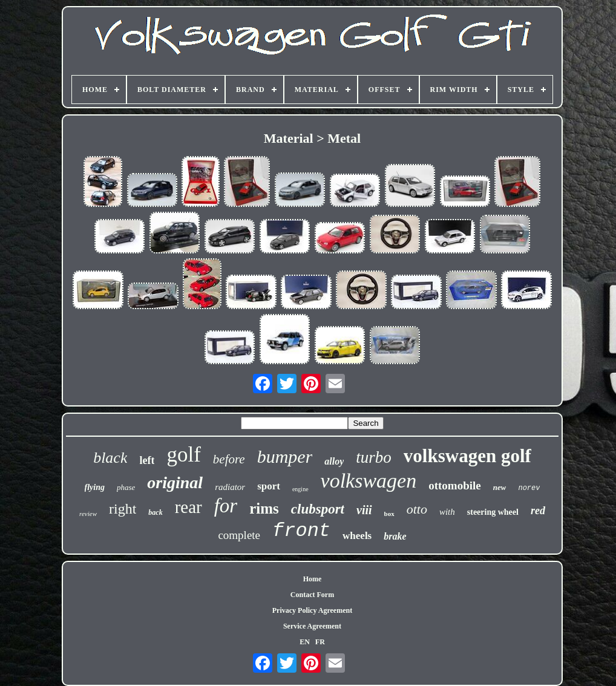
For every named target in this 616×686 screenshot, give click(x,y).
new (500, 487)
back (155, 512)
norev (529, 488)
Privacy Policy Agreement (312, 610)
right (123, 509)
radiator (230, 487)
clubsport (318, 509)
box (389, 514)
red (538, 511)
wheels (357, 536)
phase (126, 487)
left (147, 460)
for (226, 506)
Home (313, 579)
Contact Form (312, 595)
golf (183, 455)
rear (188, 507)
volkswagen (369, 481)
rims (264, 508)
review (88, 514)
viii (364, 510)
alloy (334, 461)
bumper (285, 456)
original (175, 482)
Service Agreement (312, 626)
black (110, 458)
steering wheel (493, 512)
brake (395, 536)
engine (300, 489)
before (229, 459)
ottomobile (455, 485)
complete (239, 535)
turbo (374, 457)
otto (417, 509)
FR (320, 642)
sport (269, 486)
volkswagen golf (467, 456)
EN (305, 642)
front (301, 531)
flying (95, 487)
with (447, 512)
